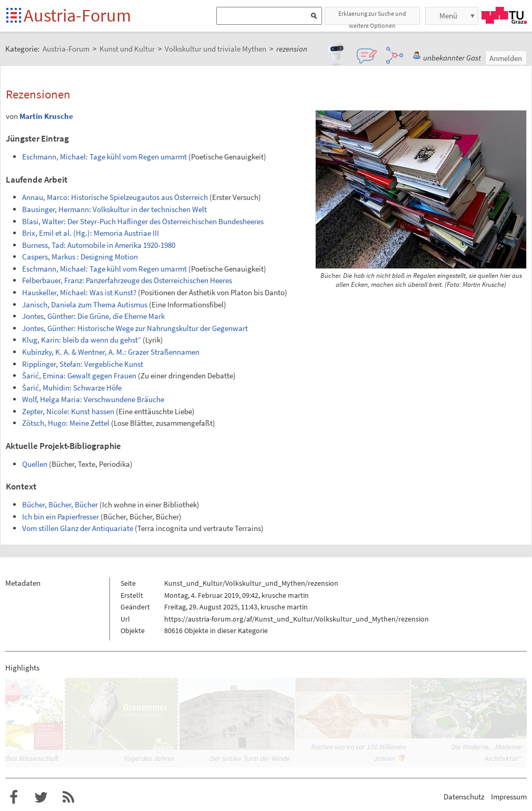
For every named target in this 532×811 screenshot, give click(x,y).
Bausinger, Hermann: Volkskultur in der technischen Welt (114, 209)
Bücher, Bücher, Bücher (60, 504)
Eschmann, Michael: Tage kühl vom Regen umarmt (104, 157)
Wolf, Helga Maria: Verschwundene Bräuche (93, 399)
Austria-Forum (77, 15)
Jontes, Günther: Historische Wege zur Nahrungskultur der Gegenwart (135, 328)
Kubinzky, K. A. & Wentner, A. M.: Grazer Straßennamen (111, 352)
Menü (448, 16)
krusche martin (285, 595)
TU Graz (504, 15)
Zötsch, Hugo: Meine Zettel (66, 423)
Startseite (14, 16)
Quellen (35, 464)
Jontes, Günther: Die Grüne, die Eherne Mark (93, 316)
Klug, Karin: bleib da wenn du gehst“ (82, 340)
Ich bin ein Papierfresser (61, 517)
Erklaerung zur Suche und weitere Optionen (372, 17)
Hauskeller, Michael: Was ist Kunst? (79, 292)
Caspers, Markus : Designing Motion (80, 257)
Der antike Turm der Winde (250, 758)
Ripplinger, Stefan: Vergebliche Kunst (83, 364)
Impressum (509, 797)
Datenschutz (464, 797)
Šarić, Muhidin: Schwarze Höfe (72, 388)
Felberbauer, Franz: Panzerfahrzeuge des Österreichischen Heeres (127, 280)
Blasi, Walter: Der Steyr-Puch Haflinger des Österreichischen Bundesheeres (143, 221)
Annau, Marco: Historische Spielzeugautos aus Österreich (115, 197)
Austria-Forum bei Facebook (14, 797)
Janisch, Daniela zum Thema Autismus (85, 304)
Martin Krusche (46, 116)
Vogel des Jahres (149, 758)
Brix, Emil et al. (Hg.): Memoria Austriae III (91, 233)
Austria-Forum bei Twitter (41, 797)
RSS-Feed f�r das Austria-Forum (68, 797)
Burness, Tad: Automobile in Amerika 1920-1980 (99, 245)
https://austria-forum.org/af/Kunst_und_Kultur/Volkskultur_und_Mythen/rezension (297, 619)
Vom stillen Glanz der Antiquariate (78, 528)
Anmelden (506, 58)
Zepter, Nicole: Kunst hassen (68, 411)
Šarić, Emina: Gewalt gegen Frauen (79, 376)
